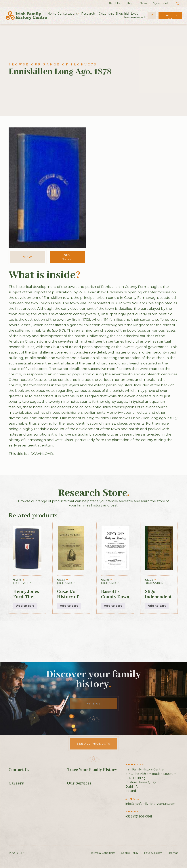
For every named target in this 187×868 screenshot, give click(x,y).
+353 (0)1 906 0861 (139, 816)
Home (52, 14)
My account (160, 3)
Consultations (68, 14)
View (28, 257)
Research (88, 14)
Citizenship (106, 14)
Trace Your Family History (92, 770)
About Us (114, 3)
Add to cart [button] (25, 606)
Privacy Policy (153, 853)
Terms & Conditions (103, 853)
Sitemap (173, 853)
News (143, 3)
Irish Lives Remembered (134, 15)
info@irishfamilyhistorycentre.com (150, 804)
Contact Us (170, 17)
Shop (130, 3)
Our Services (79, 783)
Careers (16, 783)
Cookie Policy (130, 853)
